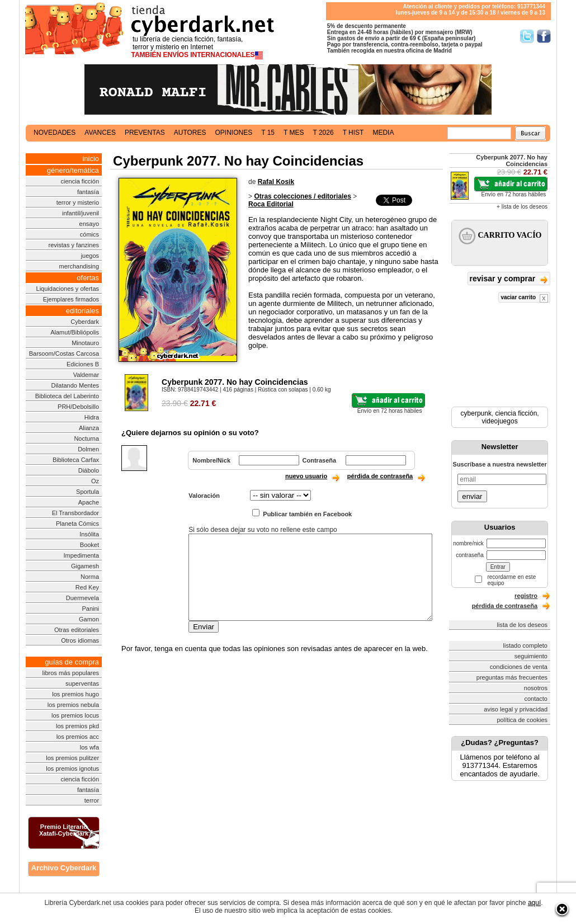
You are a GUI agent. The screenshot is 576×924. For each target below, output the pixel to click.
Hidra (92, 417)
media (383, 133)
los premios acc (78, 737)
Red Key (87, 587)
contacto (536, 699)
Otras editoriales (77, 630)
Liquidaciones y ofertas (68, 289)
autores (190, 133)
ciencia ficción (80, 181)
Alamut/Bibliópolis (75, 332)
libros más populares (71, 673)
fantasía (88, 192)
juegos (90, 256)
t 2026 (323, 133)
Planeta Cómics (77, 524)
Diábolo (89, 470)
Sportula (88, 492)
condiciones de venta (519, 667)
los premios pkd (77, 726)
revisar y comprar (509, 279)
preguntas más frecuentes (512, 677)
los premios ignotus (72, 769)
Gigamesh (85, 566)
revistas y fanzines (74, 245)
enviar (472, 496)
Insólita (89, 534)
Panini (90, 609)
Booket (89, 545)
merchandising (79, 266)
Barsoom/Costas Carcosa (64, 353)
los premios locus (75, 715)
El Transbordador (75, 513)
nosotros (536, 688)
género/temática (73, 170)
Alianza (89, 428)
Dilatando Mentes (75, 385)
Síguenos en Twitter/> (527, 36)
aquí (534, 903)
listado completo (526, 645)
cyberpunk (476, 413)
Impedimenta (81, 555)
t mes (294, 133)
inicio (91, 159)
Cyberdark (85, 322)
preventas (145, 133)
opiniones (234, 133)
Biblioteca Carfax (76, 460)
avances (100, 133)
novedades (55, 133)
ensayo (89, 224)
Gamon (89, 619)
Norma (90, 577)
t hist (353, 133)
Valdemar (86, 375)
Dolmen (88, 449)
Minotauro (85, 343)
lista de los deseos (523, 625)
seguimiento (531, 656)
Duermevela (82, 598)
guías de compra (72, 662)
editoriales (82, 311)
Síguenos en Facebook (544, 36)
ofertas (88, 278)
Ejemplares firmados (71, 299)
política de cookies (523, 720)
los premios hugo (75, 694)
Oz (95, 481)
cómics (89, 234)
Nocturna (86, 439)
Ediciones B (83, 364)
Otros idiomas (80, 640)
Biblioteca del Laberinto (67, 396)
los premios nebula (73, 705)
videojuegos (500, 421)
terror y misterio (78, 202)
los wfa (89, 747)
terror (92, 800)
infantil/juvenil (81, 213)
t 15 (268, 133)
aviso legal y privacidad (516, 709)
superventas (82, 683)
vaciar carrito (524, 298)
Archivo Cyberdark (64, 868)
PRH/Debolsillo (78, 407)
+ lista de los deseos (522, 207)
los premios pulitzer (72, 758)
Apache (89, 502)
